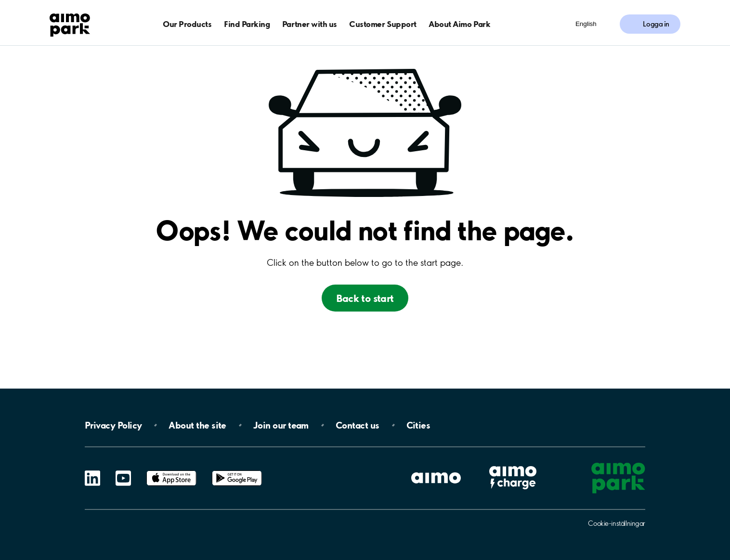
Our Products (187, 24)
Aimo (513, 465)
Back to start (365, 298)
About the (197, 425)
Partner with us (310, 24)
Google (237, 471)
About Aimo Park (459, 24)
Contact (358, 425)
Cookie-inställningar (617, 523)
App (171, 471)
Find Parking (247, 24)
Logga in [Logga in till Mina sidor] (656, 24)
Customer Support (383, 24)
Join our (281, 425)
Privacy (113, 425)
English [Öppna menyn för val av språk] (586, 24)
